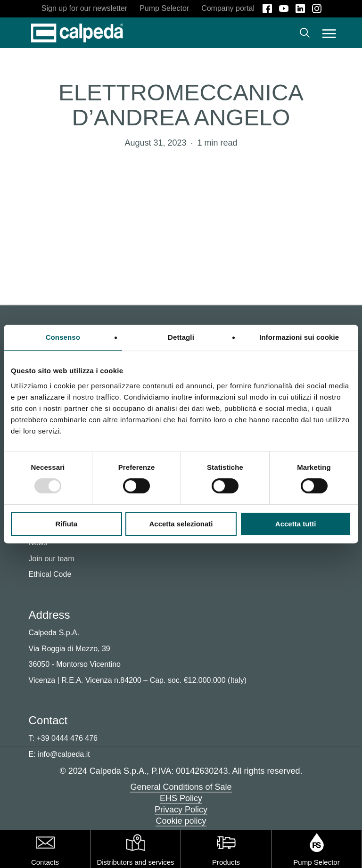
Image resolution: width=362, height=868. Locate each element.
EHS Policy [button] (181, 798)
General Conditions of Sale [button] (181, 787)
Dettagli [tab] (181, 337)
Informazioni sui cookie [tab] (299, 337)
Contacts (45, 862)
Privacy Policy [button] (181, 810)
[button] (329, 33)
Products (226, 862)
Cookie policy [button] (181, 821)
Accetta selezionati (181, 524)
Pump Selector (316, 862)
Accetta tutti (296, 524)
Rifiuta (66, 524)
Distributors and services (135, 862)
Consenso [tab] (63, 337)
